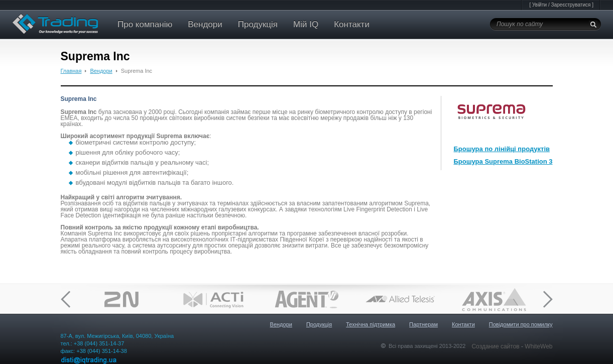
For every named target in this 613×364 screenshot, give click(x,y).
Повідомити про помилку (521, 324)
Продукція (258, 24)
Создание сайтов (496, 346)
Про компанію (145, 24)
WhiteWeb (538, 346)
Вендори (205, 24)
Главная (71, 71)
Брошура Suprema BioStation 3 (503, 161)
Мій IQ (306, 24)
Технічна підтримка (371, 324)
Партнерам (423, 324)
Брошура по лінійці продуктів (502, 149)
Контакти (352, 24)
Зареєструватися (571, 5)
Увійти (539, 5)
